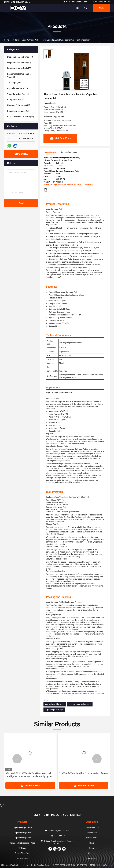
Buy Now (50, 434)
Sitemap (92, 853)
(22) (19, 105)
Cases (92, 848)
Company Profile (92, 827)
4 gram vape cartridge (54, 710)
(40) (19, 63)
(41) (16, 100)
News (92, 843)
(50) (19, 75)
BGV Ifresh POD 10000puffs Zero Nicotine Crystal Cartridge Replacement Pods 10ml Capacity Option (29, 775)
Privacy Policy (92, 858)
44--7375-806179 (101, 2)
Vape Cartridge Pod (30, 40)
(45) (14, 83)
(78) (18, 94)
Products (15, 40)
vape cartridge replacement (80, 704)
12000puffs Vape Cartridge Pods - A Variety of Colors (84, 773)
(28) (18, 111)
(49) (20, 57)
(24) (21, 117)
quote (101, 8)
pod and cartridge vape (55, 704)
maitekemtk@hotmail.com (75, 2)
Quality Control (92, 838)
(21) (19, 68)
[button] (17, 759)
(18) (18, 88)
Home (7, 40)
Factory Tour (92, 833)
